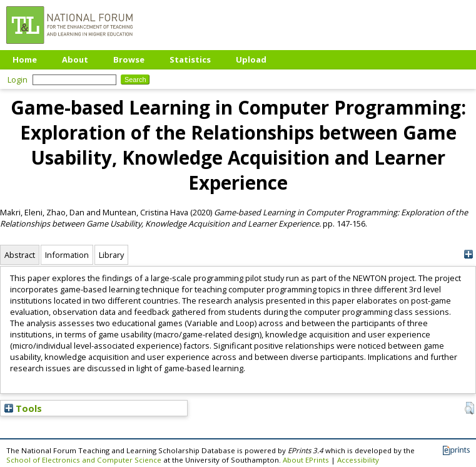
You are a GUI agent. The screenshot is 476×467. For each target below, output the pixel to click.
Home (25, 59)
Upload (251, 59)
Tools (23, 408)
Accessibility (358, 460)
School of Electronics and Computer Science (84, 460)
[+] (468, 254)
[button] (469, 408)
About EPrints (306, 460)
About (75, 59)
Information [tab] (67, 255)
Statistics (190, 59)
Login (18, 80)
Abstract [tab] (20, 255)
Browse (129, 59)
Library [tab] (111, 255)
